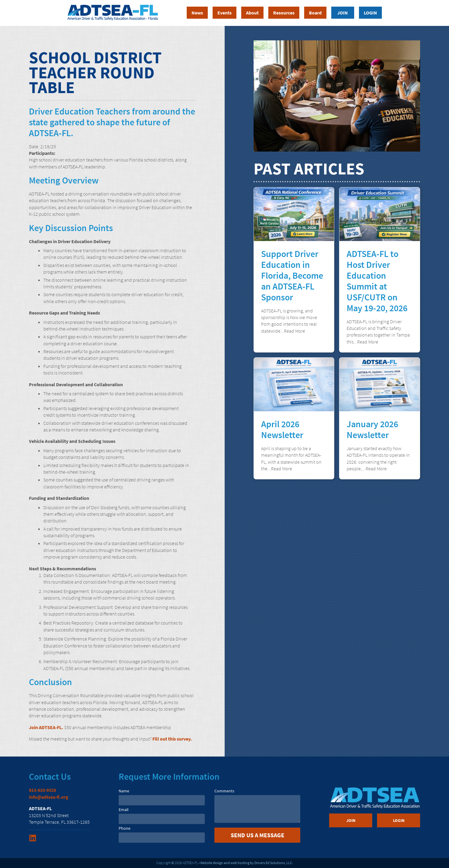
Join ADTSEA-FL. (46, 727)
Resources (284, 13)
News (197, 13)
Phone (125, 828)
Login (370, 13)
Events (224, 13)
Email (124, 810)
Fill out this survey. (172, 739)
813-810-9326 (42, 790)
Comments (224, 791)
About (252, 13)
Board (315, 13)
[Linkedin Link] (33, 840)
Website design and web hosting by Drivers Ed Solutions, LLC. (247, 863)
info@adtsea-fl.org (49, 797)
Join (343, 13)
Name (124, 791)
